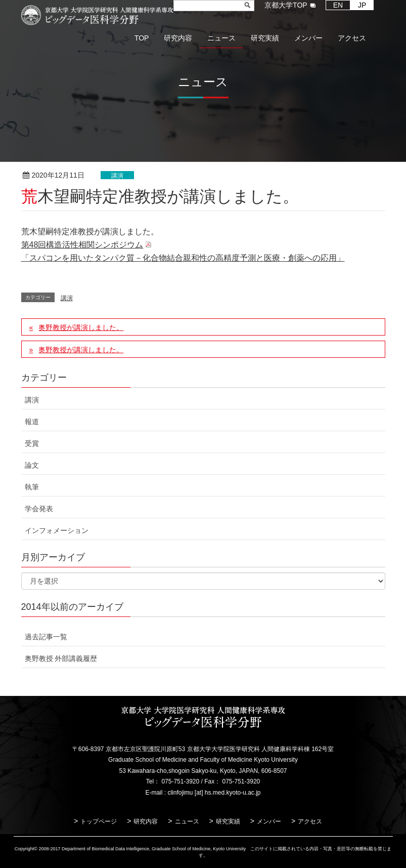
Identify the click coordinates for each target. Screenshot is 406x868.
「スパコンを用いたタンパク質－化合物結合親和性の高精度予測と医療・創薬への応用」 (183, 258)
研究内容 (146, 821)
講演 (117, 176)
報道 (32, 422)
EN (338, 5)
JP (362, 5)
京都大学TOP (286, 5)
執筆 (32, 487)
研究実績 (228, 821)
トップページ (99, 821)
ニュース (187, 821)
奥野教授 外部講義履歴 (61, 658)
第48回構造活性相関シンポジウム (82, 245)
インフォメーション (57, 530)
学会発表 (39, 509)
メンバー (269, 821)
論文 (32, 465)
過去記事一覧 (46, 637)
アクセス (310, 821)
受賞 (32, 443)
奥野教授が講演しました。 (81, 327)
